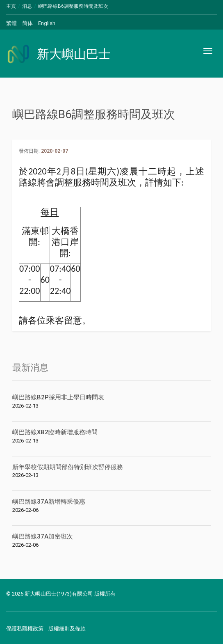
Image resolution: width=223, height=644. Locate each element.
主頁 (11, 6)
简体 (27, 23)
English (47, 23)
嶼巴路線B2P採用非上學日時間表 (58, 397)
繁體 (11, 23)
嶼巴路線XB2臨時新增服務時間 (55, 432)
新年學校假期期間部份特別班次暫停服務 (68, 467)
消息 (27, 6)
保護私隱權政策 (25, 629)
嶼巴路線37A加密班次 (43, 536)
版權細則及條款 (67, 629)
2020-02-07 (55, 151)
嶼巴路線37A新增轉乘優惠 (49, 502)
